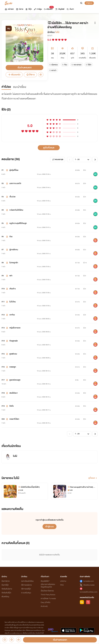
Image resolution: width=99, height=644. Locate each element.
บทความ (63, 581)
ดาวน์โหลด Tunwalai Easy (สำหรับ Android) (48, 602)
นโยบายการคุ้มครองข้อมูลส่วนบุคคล (48, 586)
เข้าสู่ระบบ (89, 3)
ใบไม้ (57, 32)
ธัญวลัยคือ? (45, 581)
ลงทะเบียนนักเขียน (27, 581)
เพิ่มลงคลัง (14, 75)
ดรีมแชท (48, 8)
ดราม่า (50, 36)
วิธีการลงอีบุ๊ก (26, 589)
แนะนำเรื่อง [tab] (20, 87)
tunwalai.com (89, 581)
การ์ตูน (38, 9)
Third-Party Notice (48, 595)
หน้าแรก (9, 9)
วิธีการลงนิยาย (26, 585)
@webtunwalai (89, 585)
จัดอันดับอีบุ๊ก (6, 593)
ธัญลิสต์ (60, 9)
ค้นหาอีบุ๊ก (5, 585)
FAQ (62, 585)
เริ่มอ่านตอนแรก (25, 68)
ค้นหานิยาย (6, 581)
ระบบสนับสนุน (26, 593)
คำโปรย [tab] (6, 87)
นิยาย (20, 9)
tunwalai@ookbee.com (89, 592)
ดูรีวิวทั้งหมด (49, 148)
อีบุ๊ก (29, 9)
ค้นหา (70, 9)
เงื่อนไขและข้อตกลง (47, 591)
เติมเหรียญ (5, 597)
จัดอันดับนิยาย (7, 589)
